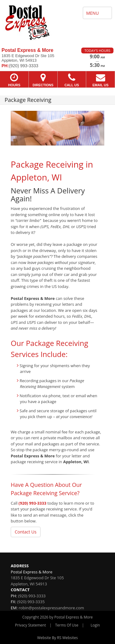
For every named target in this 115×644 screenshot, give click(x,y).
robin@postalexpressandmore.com (51, 608)
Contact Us (26, 532)
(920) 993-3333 (32, 503)
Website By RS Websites (57, 638)
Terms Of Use (67, 625)
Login (95, 625)
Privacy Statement (31, 625)
